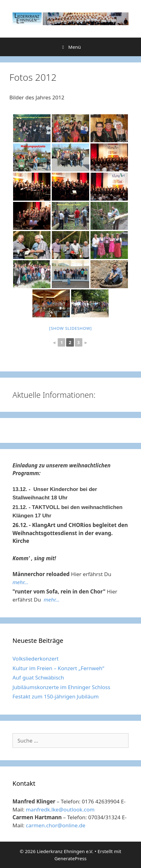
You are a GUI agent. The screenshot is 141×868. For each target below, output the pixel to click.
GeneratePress (70, 858)
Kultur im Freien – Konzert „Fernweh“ (58, 668)
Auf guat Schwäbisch (38, 677)
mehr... (20, 582)
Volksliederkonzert (36, 659)
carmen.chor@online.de (56, 825)
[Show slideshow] (71, 328)
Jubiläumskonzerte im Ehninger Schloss (61, 687)
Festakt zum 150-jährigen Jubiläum (56, 696)
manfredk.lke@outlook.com (60, 809)
